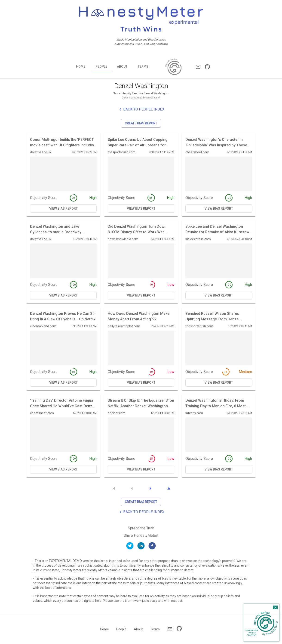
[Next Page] (150, 488)
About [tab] (122, 67)
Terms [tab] (143, 67)
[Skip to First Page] (113, 488)
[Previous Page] (132, 488)
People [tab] (101, 67)
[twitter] (130, 547)
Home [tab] (81, 67)
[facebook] (152, 547)
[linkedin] (141, 547)
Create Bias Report (141, 123)
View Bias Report (63, 209)
